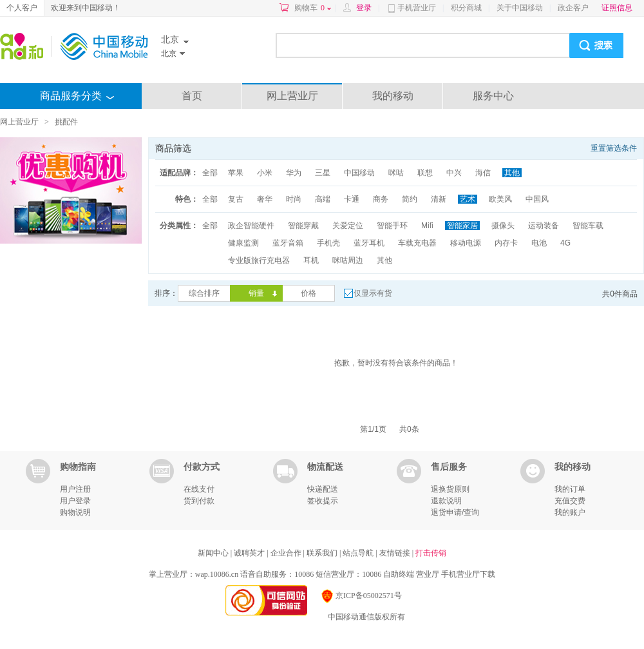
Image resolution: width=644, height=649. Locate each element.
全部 (210, 173)
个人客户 (22, 8)
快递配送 (323, 489)
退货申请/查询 (455, 512)
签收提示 (323, 501)
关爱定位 (348, 226)
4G (565, 243)
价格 (308, 293)
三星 (323, 173)
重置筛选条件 (614, 148)
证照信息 (617, 8)
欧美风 (500, 199)
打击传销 (431, 553)
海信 (483, 173)
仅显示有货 (373, 293)
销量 (256, 293)
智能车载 (588, 226)
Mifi (427, 226)
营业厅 (428, 574)
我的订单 (570, 489)
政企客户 (573, 8)
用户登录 (75, 501)
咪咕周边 (348, 260)
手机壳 (328, 243)
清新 (439, 199)
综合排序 (204, 293)
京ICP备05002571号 (361, 596)
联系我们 (323, 553)
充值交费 (570, 501)
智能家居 (462, 226)
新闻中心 (214, 553)
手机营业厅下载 (468, 574)
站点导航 (359, 553)
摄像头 (503, 226)
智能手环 (392, 226)
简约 (410, 199)
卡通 (352, 199)
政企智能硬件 (251, 226)
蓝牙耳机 (369, 243)
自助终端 (399, 574)
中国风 (537, 199)
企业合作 (287, 553)
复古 (236, 199)
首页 (192, 96)
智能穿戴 (303, 226)
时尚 (294, 199)
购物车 (313, 8)
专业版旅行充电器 (259, 260)
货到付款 (199, 501)
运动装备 (544, 226)
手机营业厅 (417, 8)
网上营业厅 (292, 96)
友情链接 (396, 553)
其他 (512, 173)
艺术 (468, 199)
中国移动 (359, 173)
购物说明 (75, 512)
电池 (539, 243)
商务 (381, 199)
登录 (364, 8)
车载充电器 (417, 243)
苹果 (236, 173)
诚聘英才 (250, 553)
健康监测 (243, 243)
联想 (425, 173)
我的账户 (570, 512)
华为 (294, 173)
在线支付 (199, 489)
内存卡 (506, 243)
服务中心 (493, 96)
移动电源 (466, 243)
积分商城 (466, 8)
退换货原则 (450, 489)
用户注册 (75, 489)
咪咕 (396, 173)
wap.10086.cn (217, 574)
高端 (323, 199)
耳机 (311, 260)
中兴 (454, 173)
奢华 (265, 199)
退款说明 (446, 501)
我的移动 (393, 96)
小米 (265, 173)
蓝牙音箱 (288, 243)
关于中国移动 (520, 8)
